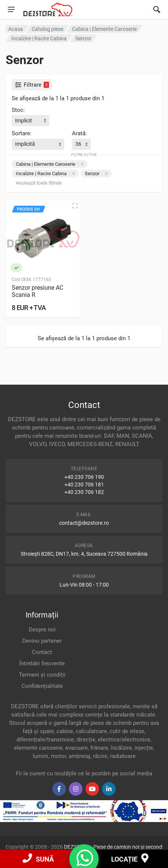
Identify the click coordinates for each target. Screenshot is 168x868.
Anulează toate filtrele (39, 183)
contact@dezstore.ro (84, 523)
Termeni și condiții (42, 675)
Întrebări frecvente (42, 663)
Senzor (96, 173)
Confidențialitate (42, 686)
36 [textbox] (78, 144)
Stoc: (18, 110)
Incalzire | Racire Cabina (46, 173)
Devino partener (42, 641)
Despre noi (42, 630)
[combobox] (31, 121)
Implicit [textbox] (24, 121)
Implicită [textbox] (25, 144)
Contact (42, 652)
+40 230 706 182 (84, 492)
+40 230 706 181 (84, 484)
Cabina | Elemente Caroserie (50, 164)
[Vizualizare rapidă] (75, 206)
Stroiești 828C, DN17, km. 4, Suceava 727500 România (84, 554)
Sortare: (22, 133)
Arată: (79, 133)
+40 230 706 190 (84, 477)
